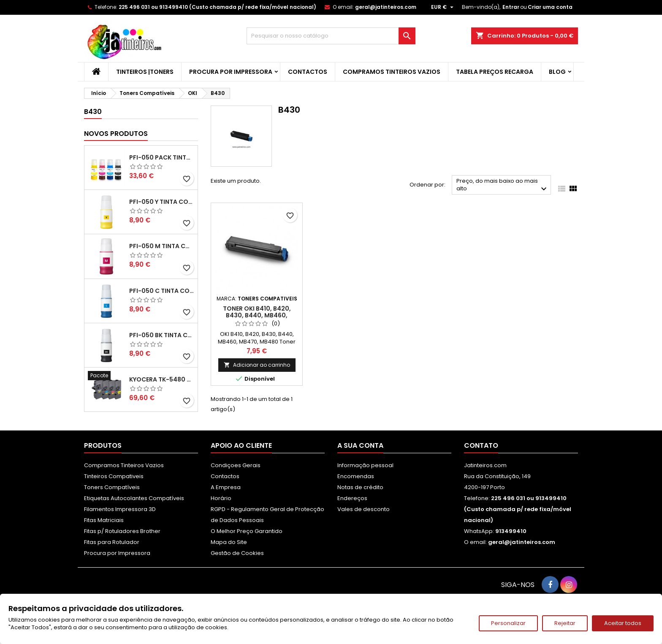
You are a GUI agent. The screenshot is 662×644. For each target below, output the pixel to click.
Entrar (511, 7)
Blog (557, 72)
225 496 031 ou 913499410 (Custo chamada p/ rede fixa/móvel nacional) (217, 7)
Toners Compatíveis (112, 487)
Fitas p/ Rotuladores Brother (122, 531)
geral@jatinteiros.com (386, 7)
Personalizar (508, 623)
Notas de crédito (360, 487)
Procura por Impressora (231, 72)
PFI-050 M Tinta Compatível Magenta (162, 246)
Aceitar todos (623, 623)
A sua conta (360, 445)
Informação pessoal (365, 465)
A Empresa (226, 487)
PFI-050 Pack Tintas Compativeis (162, 157)
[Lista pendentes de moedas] (443, 7)
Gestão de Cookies (237, 553)
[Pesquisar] (331, 36)
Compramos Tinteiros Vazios (392, 72)
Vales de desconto (364, 509)
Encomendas (356, 476)
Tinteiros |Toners (145, 72)
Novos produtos (116, 134)
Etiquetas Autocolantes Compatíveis (134, 498)
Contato (481, 445)
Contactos (308, 72)
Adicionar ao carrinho (257, 365)
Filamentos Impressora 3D (120, 509)
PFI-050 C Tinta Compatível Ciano (162, 291)
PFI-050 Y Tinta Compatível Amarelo (162, 202)
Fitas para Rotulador (112, 542)
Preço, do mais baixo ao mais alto (503, 185)
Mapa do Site (229, 542)
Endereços (352, 498)
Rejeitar (565, 623)
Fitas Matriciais (104, 520)
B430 (93, 112)
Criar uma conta (550, 7)
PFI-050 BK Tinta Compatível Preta (162, 335)
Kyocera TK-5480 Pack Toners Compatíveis (162, 379)
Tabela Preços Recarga (495, 72)
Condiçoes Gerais (236, 465)
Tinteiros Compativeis (114, 476)
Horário (221, 498)
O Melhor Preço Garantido (247, 531)
